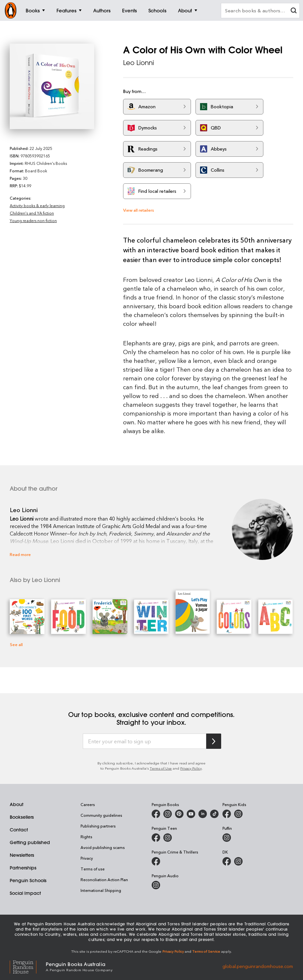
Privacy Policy (191, 768)
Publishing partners (98, 826)
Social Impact (25, 893)
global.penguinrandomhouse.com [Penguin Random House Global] (258, 966)
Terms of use (93, 869)
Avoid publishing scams (103, 847)
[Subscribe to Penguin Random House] (214, 741)
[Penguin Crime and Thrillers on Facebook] (156, 861)
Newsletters (22, 855)
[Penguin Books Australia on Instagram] (168, 814)
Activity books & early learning (37, 205)
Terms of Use (161, 768)
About (17, 804)
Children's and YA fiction (32, 213)
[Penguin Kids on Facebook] (227, 814)
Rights (86, 837)
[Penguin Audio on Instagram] (156, 885)
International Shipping (101, 890)
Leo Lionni (139, 63)
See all (16, 644)
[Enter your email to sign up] (145, 741)
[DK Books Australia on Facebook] (227, 861)
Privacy (87, 858)
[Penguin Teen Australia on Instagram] (168, 838)
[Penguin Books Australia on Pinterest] (179, 814)
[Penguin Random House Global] (28, 966)
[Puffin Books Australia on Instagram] (227, 838)
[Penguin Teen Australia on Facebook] (156, 838)
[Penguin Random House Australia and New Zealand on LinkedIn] (203, 814)
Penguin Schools (28, 881)
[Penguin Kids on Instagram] (238, 814)
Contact (19, 830)
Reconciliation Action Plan (104, 880)
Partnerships (23, 868)
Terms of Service (206, 951)
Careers (88, 804)
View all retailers (139, 210)
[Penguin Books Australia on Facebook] (156, 814)
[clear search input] (294, 11)
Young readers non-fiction (33, 220)
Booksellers (22, 817)
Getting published (30, 842)
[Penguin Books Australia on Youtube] (191, 814)
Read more (20, 554)
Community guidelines (101, 815)
